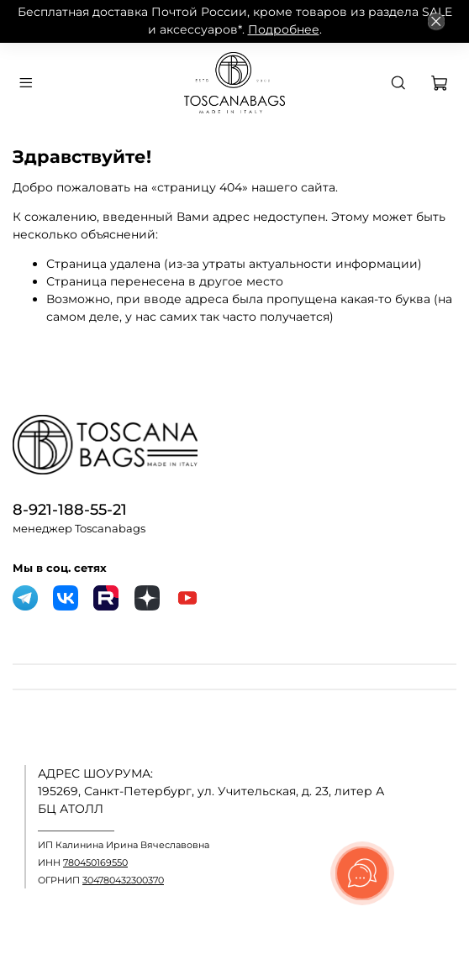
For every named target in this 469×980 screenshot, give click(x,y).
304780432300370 (123, 880)
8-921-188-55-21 (70, 509)
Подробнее (284, 29)
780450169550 (95, 863)
